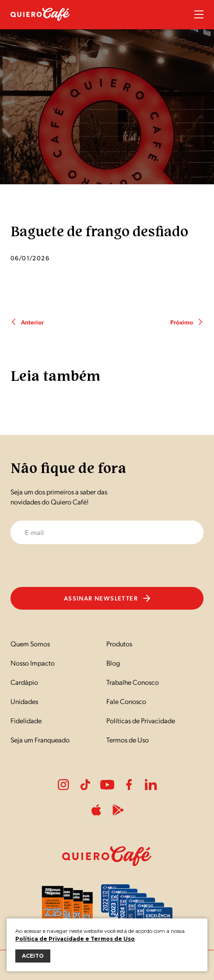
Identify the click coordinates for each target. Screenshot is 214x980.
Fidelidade (26, 720)
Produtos (119, 644)
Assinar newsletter (107, 598)
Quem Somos (30, 644)
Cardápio (24, 682)
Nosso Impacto (33, 663)
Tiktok (85, 785)
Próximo (187, 322)
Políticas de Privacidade (141, 720)
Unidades (24, 701)
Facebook (129, 785)
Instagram (63, 785)
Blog (113, 663)
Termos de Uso (128, 740)
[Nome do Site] (40, 26)
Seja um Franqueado (40, 740)
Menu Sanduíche (199, 14)
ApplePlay (96, 810)
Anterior (27, 322)
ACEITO (33, 956)
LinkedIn (151, 785)
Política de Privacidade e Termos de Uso (75, 939)
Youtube (107, 785)
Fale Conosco (126, 701)
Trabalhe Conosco (133, 682)
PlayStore (118, 810)
